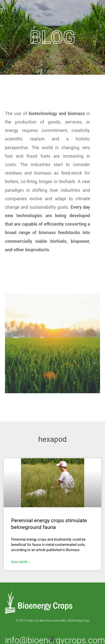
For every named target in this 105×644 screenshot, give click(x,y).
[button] (52, 639)
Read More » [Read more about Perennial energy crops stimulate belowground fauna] (20, 562)
